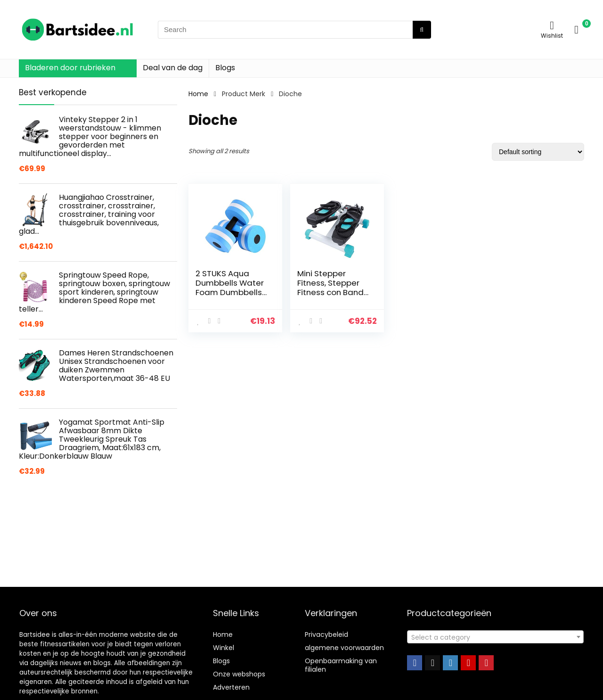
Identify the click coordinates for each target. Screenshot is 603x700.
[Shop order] (538, 152)
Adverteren (231, 687)
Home (198, 94)
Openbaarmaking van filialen (341, 665)
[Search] (422, 30)
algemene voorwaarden (344, 648)
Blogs (225, 68)
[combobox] (495, 637)
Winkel (224, 648)
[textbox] (495, 637)
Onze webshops (239, 674)
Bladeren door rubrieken (70, 68)
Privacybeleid (326, 634)
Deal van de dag (173, 68)
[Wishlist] (552, 25)
